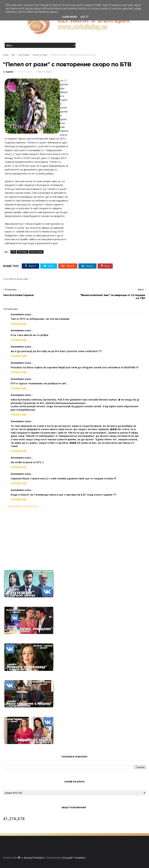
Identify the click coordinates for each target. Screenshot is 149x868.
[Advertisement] (75, 537)
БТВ (13, 55)
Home (6, 55)
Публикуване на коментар (23, 506)
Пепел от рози (40, 55)
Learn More (69, 17)
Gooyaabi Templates (74, 858)
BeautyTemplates (34, 858)
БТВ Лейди (24, 55)
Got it (85, 17)
